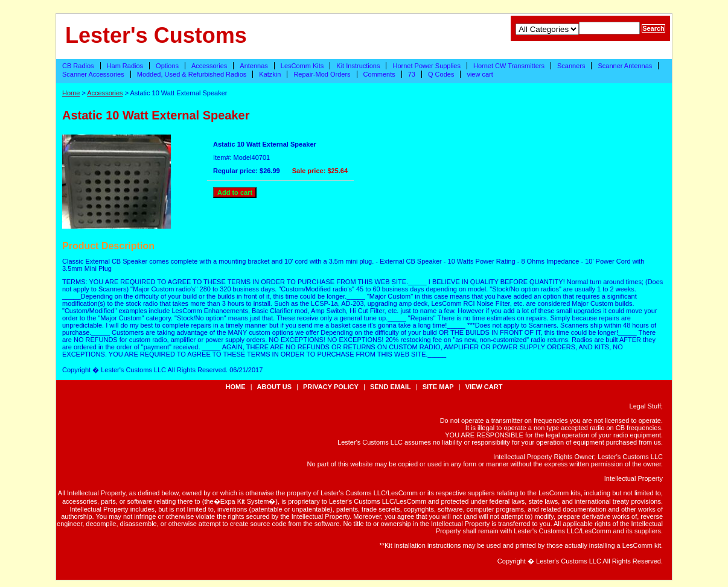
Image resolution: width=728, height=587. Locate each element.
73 (412, 74)
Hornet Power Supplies (426, 66)
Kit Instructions (358, 66)
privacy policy (331, 387)
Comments (379, 74)
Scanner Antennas (625, 66)
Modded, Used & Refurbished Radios (192, 74)
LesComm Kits (302, 66)
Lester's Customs (156, 35)
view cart (480, 74)
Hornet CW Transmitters (509, 66)
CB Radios (78, 66)
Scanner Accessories (93, 74)
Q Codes (441, 74)
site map (438, 387)
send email (391, 387)
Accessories (209, 66)
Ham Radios (125, 66)
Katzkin (270, 74)
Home (71, 93)
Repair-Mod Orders (322, 74)
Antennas (254, 66)
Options (167, 66)
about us (274, 387)
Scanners (571, 66)
